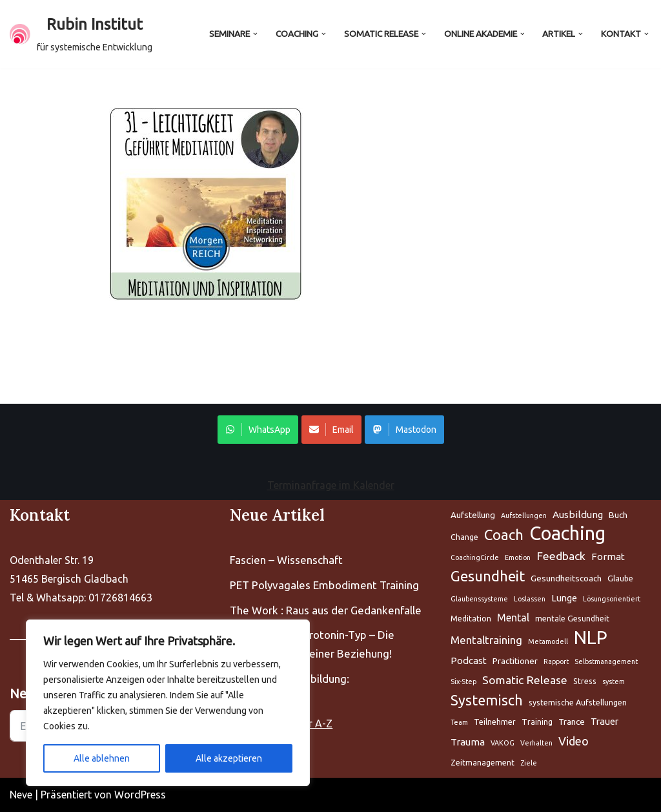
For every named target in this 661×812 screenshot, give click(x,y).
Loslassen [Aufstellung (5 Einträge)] (530, 599)
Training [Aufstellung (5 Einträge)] (537, 722)
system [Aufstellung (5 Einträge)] (614, 682)
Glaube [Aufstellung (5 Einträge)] (620, 578)
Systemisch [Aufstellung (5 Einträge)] (487, 700)
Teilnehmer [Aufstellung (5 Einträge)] (495, 722)
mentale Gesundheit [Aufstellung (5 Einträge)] (572, 619)
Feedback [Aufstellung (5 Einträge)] (561, 556)
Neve (21, 795)
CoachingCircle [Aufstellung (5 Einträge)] (475, 557)
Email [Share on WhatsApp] (331, 430)
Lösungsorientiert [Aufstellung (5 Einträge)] (612, 599)
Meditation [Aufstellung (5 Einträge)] (471, 619)
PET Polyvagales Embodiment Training (324, 585)
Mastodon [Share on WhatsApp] (404, 430)
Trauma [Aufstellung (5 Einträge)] (468, 742)
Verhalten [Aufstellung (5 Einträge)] (536, 743)
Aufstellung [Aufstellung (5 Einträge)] (473, 515)
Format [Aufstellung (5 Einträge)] (608, 557)
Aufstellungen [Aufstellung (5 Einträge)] (524, 515)
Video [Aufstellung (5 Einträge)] (574, 741)
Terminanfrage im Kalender (331, 485)
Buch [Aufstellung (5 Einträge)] (618, 515)
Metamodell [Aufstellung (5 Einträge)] (548, 641)
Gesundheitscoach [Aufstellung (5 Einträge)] (566, 578)
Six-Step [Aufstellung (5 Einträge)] (463, 682)
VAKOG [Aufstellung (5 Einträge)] (503, 743)
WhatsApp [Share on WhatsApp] (258, 430)
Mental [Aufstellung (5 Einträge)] (513, 618)
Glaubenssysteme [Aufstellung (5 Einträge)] (479, 599)
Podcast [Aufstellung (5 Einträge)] (469, 661)
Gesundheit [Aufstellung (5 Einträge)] (488, 576)
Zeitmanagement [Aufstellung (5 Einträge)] (483, 763)
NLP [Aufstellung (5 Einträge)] (591, 638)
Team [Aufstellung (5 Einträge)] (459, 722)
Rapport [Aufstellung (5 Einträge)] (556, 661)
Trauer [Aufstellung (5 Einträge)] (605, 721)
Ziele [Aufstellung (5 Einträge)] (529, 763)
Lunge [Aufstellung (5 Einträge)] (564, 598)
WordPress (140, 795)
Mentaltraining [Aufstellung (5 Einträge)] (486, 640)
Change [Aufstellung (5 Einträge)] (464, 537)
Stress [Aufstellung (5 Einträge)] (585, 681)
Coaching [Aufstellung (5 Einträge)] (567, 534)
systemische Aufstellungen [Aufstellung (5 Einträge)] (578, 703)
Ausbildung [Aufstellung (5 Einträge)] (578, 515)
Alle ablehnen (102, 758)
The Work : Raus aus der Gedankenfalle (326, 610)
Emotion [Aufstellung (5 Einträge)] (518, 557)
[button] (255, 34)
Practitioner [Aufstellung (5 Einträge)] (515, 661)
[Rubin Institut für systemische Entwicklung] (81, 34)
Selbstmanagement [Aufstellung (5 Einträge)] (606, 661)
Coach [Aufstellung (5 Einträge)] (504, 535)
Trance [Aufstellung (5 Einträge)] (572, 722)
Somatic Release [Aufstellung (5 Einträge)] (525, 680)
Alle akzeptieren (229, 758)
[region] (168, 703)
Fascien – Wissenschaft (286, 560)
